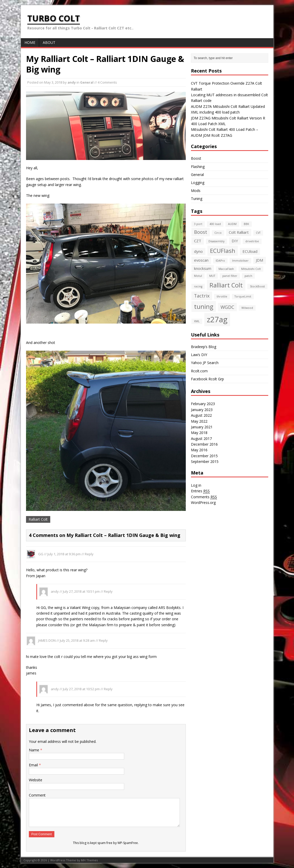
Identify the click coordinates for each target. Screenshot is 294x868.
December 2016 (204, 444)
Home (30, 42)
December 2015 (204, 456)
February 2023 (203, 404)
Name (35, 750)
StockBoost (257, 286)
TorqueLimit (243, 296)
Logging (198, 183)
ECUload (250, 251)
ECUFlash (223, 251)
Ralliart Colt (38, 519)
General (87, 82)
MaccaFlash (226, 269)
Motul (198, 276)
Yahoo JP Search (205, 363)
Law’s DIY (199, 355)
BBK (246, 224)
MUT (212, 276)
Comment (37, 795)
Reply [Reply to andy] (108, 591)
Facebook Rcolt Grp (207, 379)
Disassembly (216, 241)
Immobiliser (240, 261)
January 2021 (202, 427)
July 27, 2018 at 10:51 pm (81, 591)
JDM (260, 260)
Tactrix (202, 296)
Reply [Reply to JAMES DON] (103, 640)
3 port (198, 224)
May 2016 (199, 450)
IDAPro (220, 261)
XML (197, 321)
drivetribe (252, 241)
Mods (196, 191)
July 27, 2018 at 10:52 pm (81, 689)
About (49, 42)
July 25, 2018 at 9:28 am (77, 640)
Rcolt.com (199, 371)
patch (248, 276)
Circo (218, 233)
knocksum (203, 268)
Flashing (198, 167)
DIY (235, 241)
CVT (258, 233)
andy (72, 82)
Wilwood (247, 308)
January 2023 (202, 410)
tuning (204, 307)
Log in (196, 485)
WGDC (227, 307)
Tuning (197, 199)
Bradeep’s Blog (204, 347)
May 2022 (199, 421)
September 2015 (205, 461)
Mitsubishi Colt (251, 269)
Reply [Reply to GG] (89, 554)
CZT (198, 241)
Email (34, 765)
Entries (200, 491)
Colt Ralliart (239, 232)
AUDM (232, 224)
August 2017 (201, 439)
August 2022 (201, 415)
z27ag (217, 319)
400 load (215, 224)
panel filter (230, 276)
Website (36, 780)
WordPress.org (203, 503)
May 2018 (199, 433)
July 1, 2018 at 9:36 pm (64, 554)
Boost (196, 158)
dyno (198, 251)
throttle (222, 296)
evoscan (201, 260)
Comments (204, 497)
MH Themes (89, 860)
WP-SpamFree (128, 843)
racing (198, 286)
